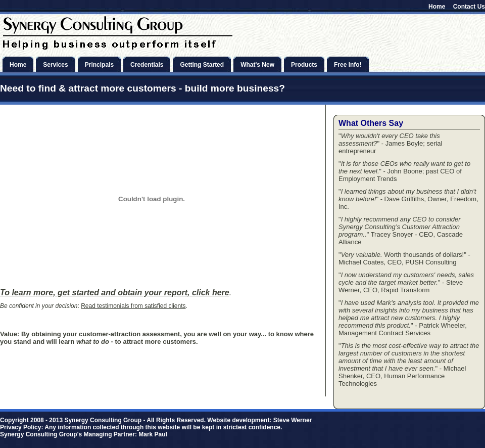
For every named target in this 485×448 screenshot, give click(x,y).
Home (437, 7)
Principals (99, 65)
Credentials (147, 65)
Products (304, 65)
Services (55, 65)
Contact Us (469, 7)
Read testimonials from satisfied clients (133, 306)
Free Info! (348, 65)
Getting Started (202, 65)
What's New (257, 65)
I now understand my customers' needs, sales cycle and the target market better (406, 279)
